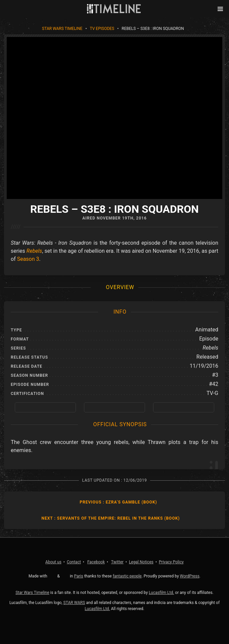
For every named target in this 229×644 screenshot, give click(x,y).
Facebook (96, 562)
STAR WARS (74, 603)
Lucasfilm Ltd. (161, 593)
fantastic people (127, 576)
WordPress (190, 576)
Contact (74, 562)
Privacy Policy (171, 562)
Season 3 (28, 259)
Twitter (117, 562)
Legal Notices (141, 562)
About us (53, 562)
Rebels (34, 251)
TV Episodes (102, 29)
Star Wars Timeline (62, 29)
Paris (78, 576)
